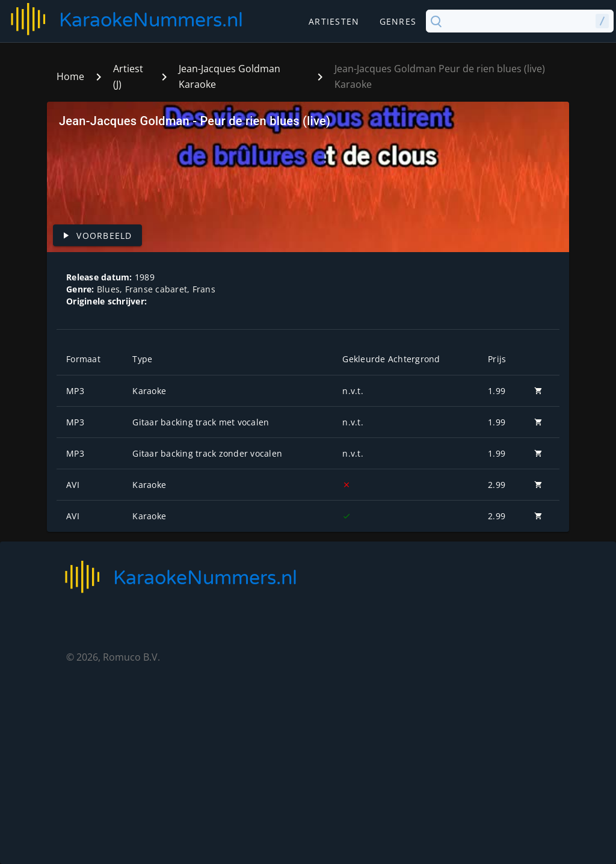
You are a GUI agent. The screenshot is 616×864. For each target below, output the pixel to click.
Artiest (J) (128, 76)
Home (70, 76)
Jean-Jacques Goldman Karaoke (229, 76)
